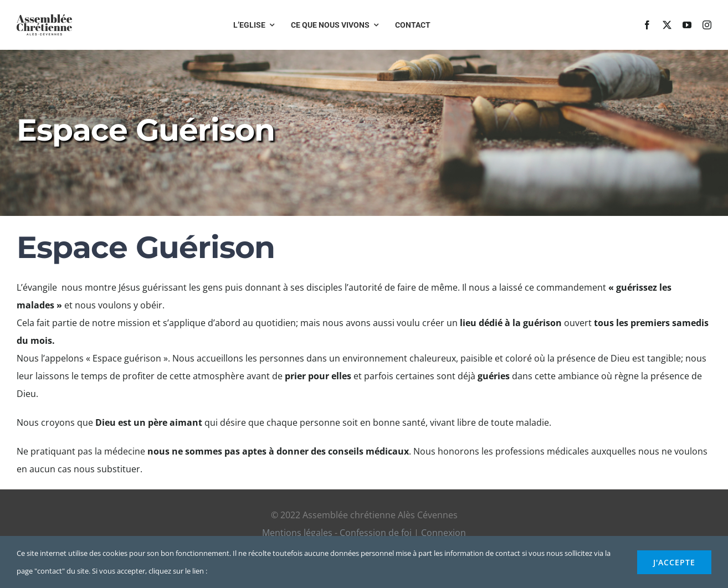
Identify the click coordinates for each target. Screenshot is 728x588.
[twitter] (667, 25)
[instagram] (707, 25)
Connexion (444, 533)
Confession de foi (376, 533)
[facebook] (647, 25)
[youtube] (687, 25)
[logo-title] (44, 19)
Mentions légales (297, 533)
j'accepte (674, 562)
